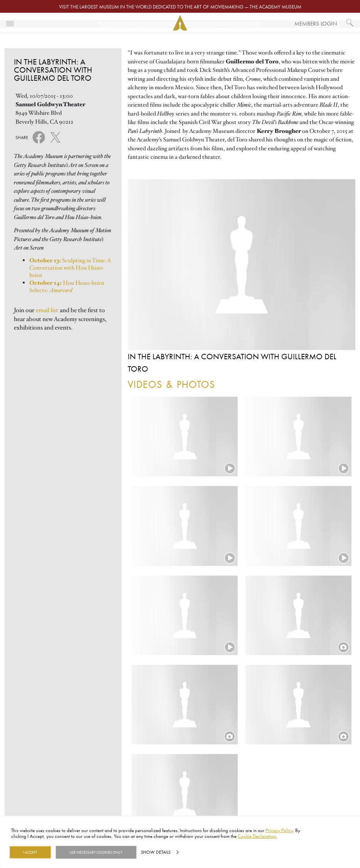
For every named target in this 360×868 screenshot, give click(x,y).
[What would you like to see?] (350, 23)
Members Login (316, 23)
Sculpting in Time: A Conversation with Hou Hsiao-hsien (70, 268)
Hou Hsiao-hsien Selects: (67, 286)
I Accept (30, 852)
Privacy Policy (279, 830)
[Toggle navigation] (10, 23)
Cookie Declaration (257, 836)
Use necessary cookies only (96, 852)
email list (47, 310)
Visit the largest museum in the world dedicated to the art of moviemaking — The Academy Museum (180, 7)
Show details (156, 852)
